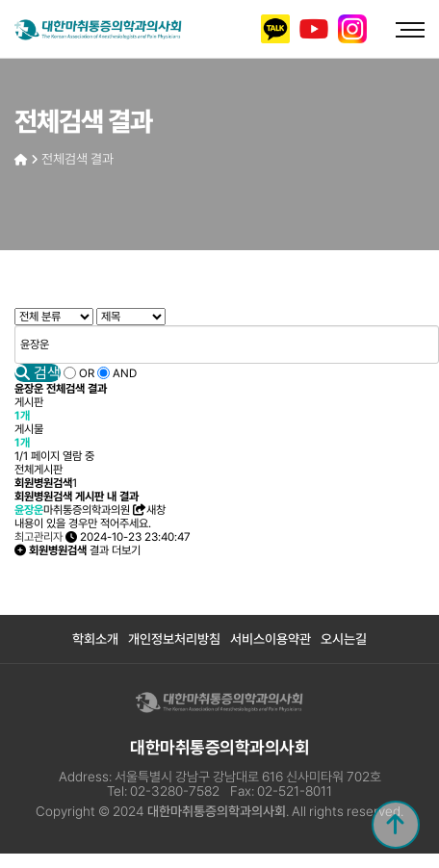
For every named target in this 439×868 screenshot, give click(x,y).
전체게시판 (39, 470)
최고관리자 (39, 537)
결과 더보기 (77, 550)
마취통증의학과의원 (72, 510)
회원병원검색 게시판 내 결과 (77, 497)
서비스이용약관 (271, 639)
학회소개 (95, 639)
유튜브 (314, 29)
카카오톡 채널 (275, 29)
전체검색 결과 (77, 159)
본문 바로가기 (0, 0)
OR (87, 373)
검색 (38, 373)
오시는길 (344, 639)
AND (125, 373)
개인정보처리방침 (174, 639)
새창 (149, 510)
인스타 (352, 29)
